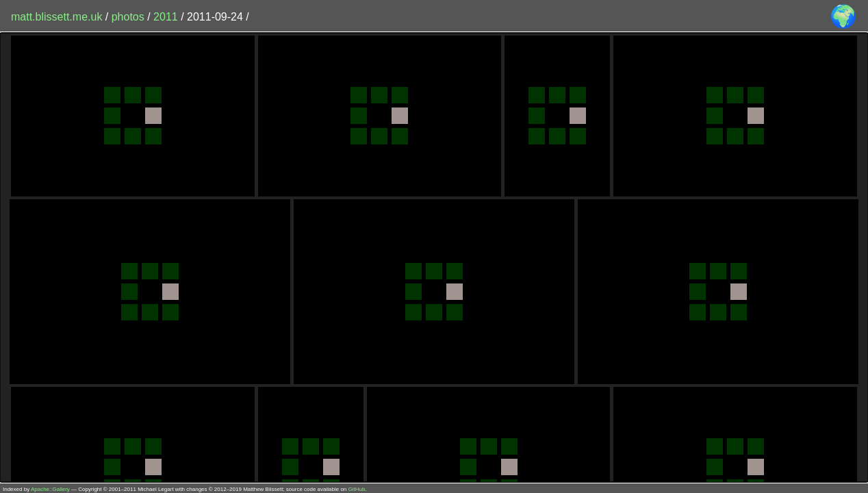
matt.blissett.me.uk (56, 17)
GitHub (357, 489)
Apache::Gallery (50, 489)
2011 (166, 17)
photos (128, 17)
